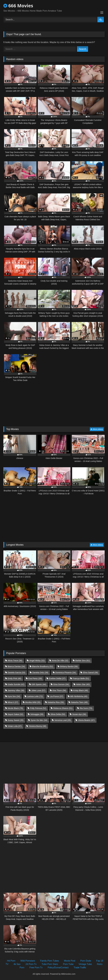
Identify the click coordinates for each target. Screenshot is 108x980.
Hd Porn (11, 961)
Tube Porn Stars (50, 964)
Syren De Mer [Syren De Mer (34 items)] (39, 720)
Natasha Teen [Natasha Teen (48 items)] (79, 702)
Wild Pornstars (28, 961)
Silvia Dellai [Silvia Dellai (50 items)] (58, 714)
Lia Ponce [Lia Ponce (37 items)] (57, 696)
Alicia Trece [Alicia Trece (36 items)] (15, 661)
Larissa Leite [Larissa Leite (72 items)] (35, 696)
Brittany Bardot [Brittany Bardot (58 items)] (69, 666)
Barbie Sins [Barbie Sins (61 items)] (83, 661)
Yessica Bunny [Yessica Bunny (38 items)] (37, 726)
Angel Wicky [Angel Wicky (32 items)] (37, 661)
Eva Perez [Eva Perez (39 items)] (35, 678)
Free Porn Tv (36, 968)
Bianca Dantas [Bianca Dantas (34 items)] (16, 666)
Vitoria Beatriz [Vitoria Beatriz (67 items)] (86, 720)
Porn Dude (86, 961)
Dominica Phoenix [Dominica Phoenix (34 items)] (66, 673)
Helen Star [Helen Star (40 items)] (83, 684)
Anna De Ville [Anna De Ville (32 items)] (60, 661)
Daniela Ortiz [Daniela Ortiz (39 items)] (40, 673)
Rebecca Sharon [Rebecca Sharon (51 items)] (63, 708)
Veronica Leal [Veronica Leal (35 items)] (63, 720)
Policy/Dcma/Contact (58, 968)
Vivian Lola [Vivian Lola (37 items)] (15, 726)
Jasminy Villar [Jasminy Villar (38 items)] (16, 690)
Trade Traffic (80, 968)
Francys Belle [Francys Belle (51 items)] (81, 678)
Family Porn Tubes (50, 961)
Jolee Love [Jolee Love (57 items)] (38, 690)
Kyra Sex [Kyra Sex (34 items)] (14, 696)
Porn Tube (68, 964)
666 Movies (18, 6)
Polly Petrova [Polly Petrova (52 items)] (38, 708)
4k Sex (17, 964)
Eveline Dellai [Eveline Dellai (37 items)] (57, 678)
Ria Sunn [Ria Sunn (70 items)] (86, 708)
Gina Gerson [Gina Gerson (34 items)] (61, 684)
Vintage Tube (85, 964)
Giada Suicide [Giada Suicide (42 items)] (16, 684)
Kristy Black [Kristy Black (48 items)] (81, 690)
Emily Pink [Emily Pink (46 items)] (14, 678)
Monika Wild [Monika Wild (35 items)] (33, 702)
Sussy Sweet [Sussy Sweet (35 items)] (16, 720)
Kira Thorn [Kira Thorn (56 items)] (59, 690)
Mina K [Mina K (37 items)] (13, 702)
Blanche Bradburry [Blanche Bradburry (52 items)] (43, 666)
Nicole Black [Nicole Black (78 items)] (15, 708)
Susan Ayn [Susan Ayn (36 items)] (79, 714)
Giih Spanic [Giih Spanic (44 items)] (39, 684)
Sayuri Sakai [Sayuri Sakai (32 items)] (15, 714)
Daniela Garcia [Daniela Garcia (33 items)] (16, 673)
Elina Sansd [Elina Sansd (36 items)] (90, 673)
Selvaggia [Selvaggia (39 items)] (37, 714)
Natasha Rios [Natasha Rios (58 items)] (56, 702)
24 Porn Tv (31, 964)
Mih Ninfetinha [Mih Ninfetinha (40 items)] (79, 696)
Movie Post (70, 961)
